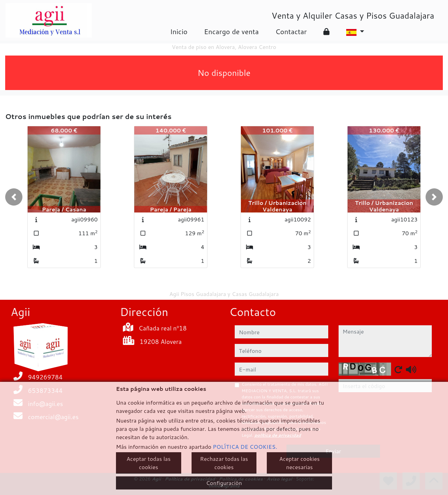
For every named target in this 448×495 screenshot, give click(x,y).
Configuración (224, 483)
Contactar (291, 31)
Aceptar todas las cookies (149, 463)
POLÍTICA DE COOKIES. (245, 447)
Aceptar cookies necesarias (299, 463)
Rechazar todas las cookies (224, 463)
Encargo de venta (231, 31)
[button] (14, 197)
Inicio (179, 31)
